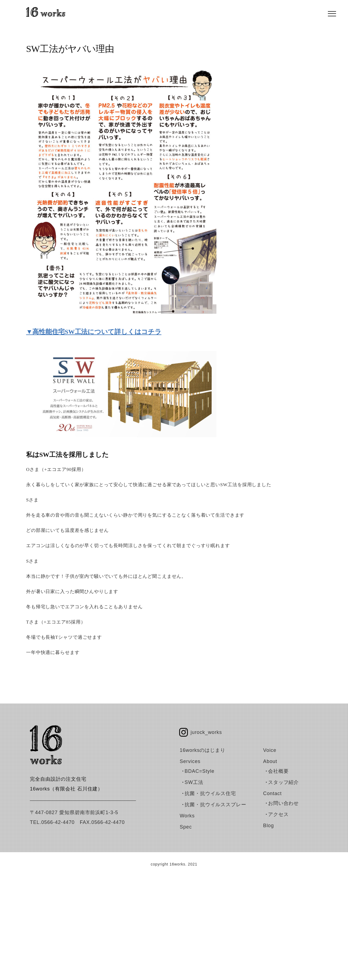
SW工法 (194, 782)
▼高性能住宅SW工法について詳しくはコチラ (94, 332)
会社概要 (278, 771)
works (187, 816)
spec (186, 827)
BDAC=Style (200, 771)
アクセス (278, 814)
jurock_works (206, 732)
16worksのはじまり (203, 750)
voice (270, 750)
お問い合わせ (283, 803)
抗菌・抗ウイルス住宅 (210, 793)
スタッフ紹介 (283, 782)
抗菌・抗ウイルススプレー (215, 805)
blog (269, 826)
